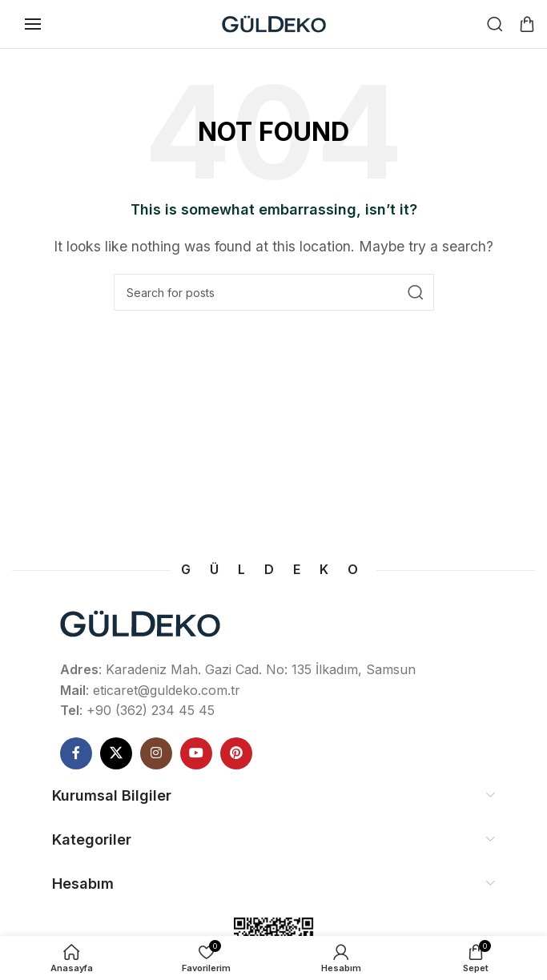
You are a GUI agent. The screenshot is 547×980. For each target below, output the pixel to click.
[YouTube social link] (196, 753)
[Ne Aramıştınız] (495, 24)
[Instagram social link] (156, 753)
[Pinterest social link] (236, 753)
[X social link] (116, 753)
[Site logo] (274, 22)
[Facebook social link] (76, 753)
